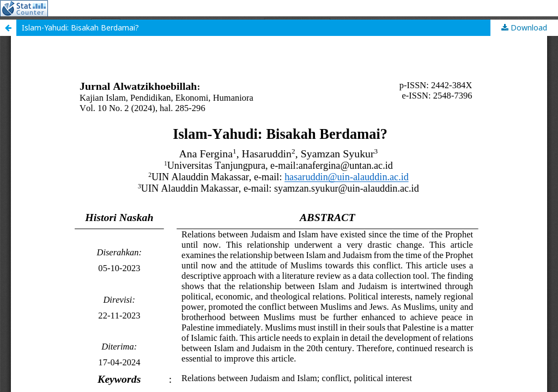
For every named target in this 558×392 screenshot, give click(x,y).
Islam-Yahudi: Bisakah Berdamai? (80, 27)
